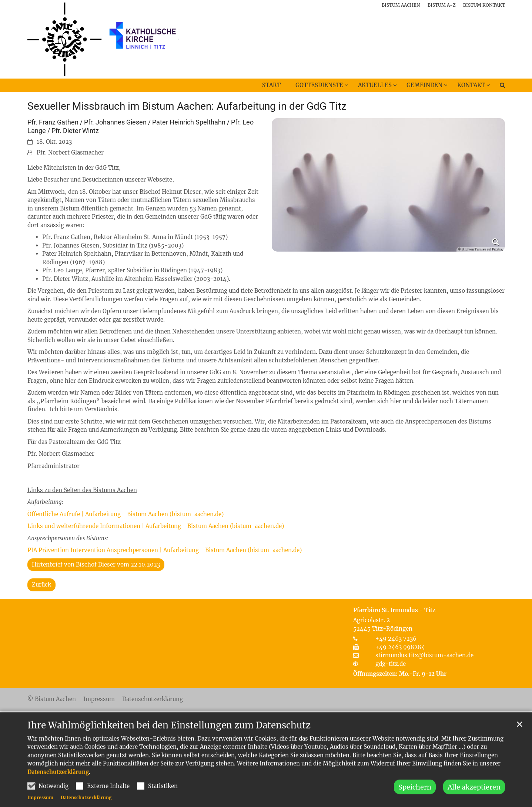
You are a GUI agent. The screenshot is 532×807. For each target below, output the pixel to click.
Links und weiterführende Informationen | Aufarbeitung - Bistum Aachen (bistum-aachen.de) (156, 526)
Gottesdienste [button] (319, 85)
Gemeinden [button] (424, 85)
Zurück (41, 585)
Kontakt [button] (471, 85)
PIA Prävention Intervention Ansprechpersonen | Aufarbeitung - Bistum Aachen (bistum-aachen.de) (165, 550)
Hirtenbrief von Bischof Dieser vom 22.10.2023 (96, 564)
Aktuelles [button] (375, 85)
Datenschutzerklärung (58, 786)
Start (271, 85)
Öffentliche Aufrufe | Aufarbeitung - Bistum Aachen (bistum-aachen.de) (126, 514)
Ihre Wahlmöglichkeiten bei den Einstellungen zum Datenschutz (169, 739)
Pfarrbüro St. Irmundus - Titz (394, 610)
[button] (498, 87)
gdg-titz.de (391, 664)
